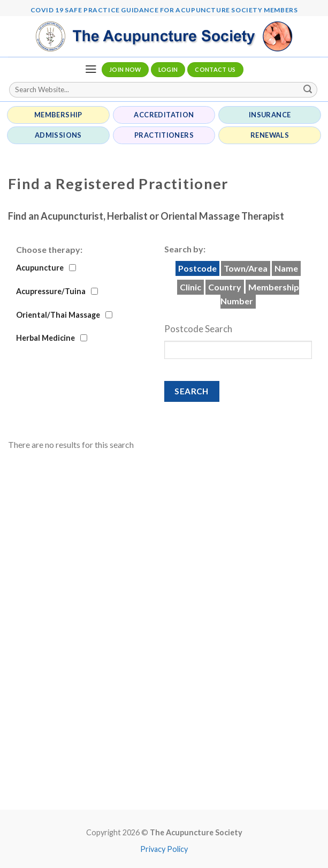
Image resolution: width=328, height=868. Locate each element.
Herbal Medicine (45, 338)
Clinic (190, 287)
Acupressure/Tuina (51, 291)
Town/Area (246, 268)
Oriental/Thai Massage (58, 315)
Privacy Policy (164, 849)
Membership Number (260, 294)
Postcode (197, 268)
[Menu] (91, 69)
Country (225, 287)
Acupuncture (40, 268)
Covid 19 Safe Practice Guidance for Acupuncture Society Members (164, 10)
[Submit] (308, 90)
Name (286, 268)
